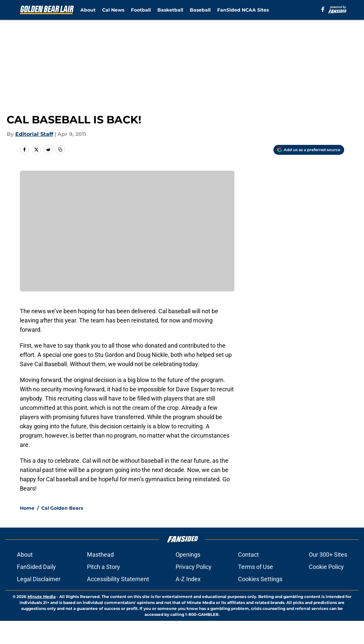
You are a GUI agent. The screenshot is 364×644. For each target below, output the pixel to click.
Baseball (200, 10)
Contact (248, 555)
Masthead (100, 555)
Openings (188, 555)
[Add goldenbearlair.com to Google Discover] (309, 150)
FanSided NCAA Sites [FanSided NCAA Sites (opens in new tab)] (243, 10)
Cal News (113, 10)
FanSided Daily (36, 567)
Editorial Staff (34, 134)
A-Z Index (188, 579)
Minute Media (41, 597)
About (88, 10)
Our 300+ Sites (328, 555)
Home (27, 508)
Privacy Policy (194, 567)
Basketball (170, 10)
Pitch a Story (103, 567)
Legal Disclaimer (39, 579)
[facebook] (323, 9)
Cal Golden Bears (62, 508)
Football (141, 10)
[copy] (60, 150)
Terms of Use (256, 567)
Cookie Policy (326, 567)
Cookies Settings (260, 579)
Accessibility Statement (118, 579)
